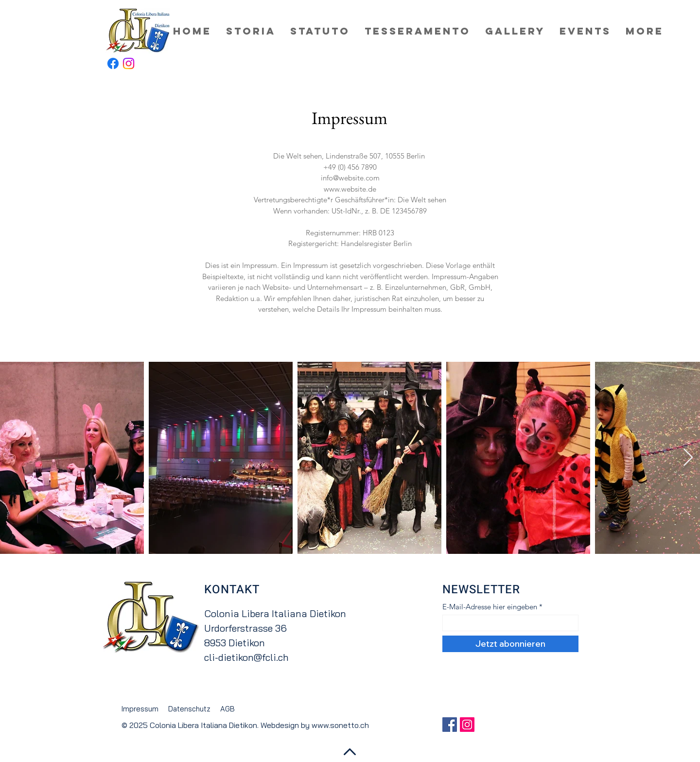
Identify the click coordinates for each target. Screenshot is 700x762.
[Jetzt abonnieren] (510, 644)
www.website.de (350, 189)
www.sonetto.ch (340, 725)
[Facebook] (113, 63)
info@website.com (350, 178)
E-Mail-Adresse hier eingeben (490, 607)
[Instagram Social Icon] (467, 725)
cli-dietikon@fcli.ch (246, 657)
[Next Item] (688, 458)
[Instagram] (129, 63)
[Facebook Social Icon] (450, 725)
